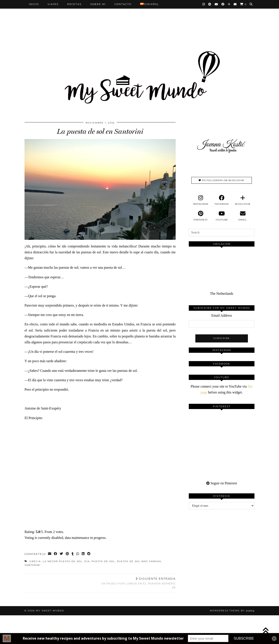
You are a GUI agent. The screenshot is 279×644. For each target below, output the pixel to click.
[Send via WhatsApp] (78, 554)
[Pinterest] (210, 4)
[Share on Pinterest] (68, 554)
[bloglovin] (243, 200)
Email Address (222, 315)
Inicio (34, 4)
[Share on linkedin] (83, 554)
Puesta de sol (103, 561)
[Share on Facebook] (56, 554)
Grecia (35, 561)
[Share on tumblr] (73, 554)
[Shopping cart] (243, 4)
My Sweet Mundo (50, 611)
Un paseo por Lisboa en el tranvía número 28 (138, 583)
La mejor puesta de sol (63, 561)
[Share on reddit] (89, 554)
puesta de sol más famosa (139, 561)
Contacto (123, 4)
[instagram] (201, 200)
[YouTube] (216, 4)
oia (87, 561)
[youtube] (222, 216)
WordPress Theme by (232, 611)
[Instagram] (204, 4)
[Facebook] (223, 4)
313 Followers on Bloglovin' (222, 180)
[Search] (251, 4)
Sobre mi (98, 4)
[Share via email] (50, 554)
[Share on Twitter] (62, 554)
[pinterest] (201, 216)
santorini (33, 565)
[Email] (235, 4)
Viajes (53, 4)
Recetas (74, 4)
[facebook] (222, 200)
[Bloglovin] (229, 4)
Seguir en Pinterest (222, 483)
